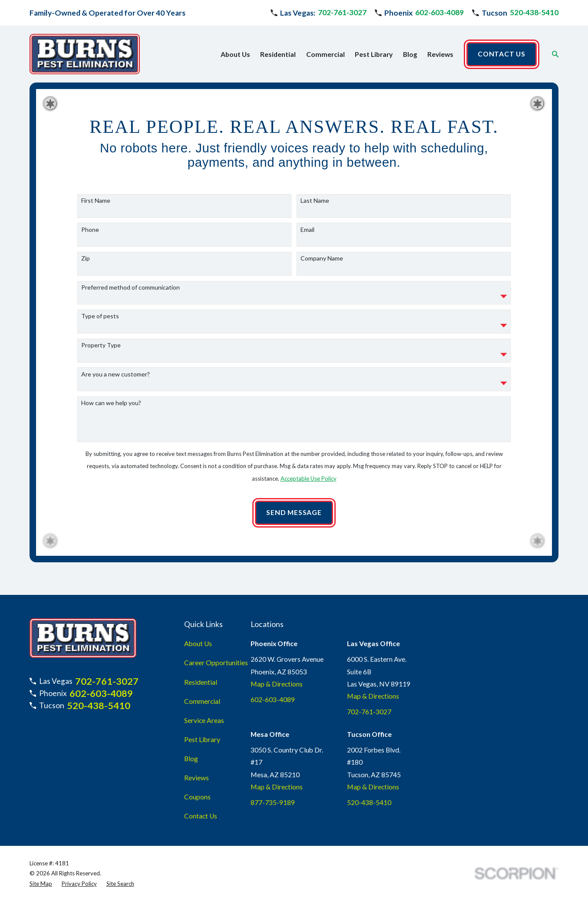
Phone (90, 234)
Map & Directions (277, 684)
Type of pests (100, 320)
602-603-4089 (439, 12)
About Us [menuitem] (235, 54)
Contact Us (201, 816)
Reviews (197, 778)
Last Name (315, 205)
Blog (191, 759)
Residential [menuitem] (278, 54)
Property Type (101, 349)
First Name (96, 205)
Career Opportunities (216, 663)
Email (307, 234)
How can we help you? (111, 407)
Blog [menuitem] (410, 54)
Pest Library (202, 739)
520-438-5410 (534, 12)
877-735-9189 (273, 802)
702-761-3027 (342, 12)
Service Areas (204, 720)
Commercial (202, 701)
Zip (86, 262)
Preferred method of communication (130, 291)
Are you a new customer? (116, 378)
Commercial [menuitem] (325, 54)
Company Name (322, 262)
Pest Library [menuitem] (374, 54)
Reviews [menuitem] (440, 54)
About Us (198, 644)
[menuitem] (41, 884)
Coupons (197, 797)
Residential (201, 682)
